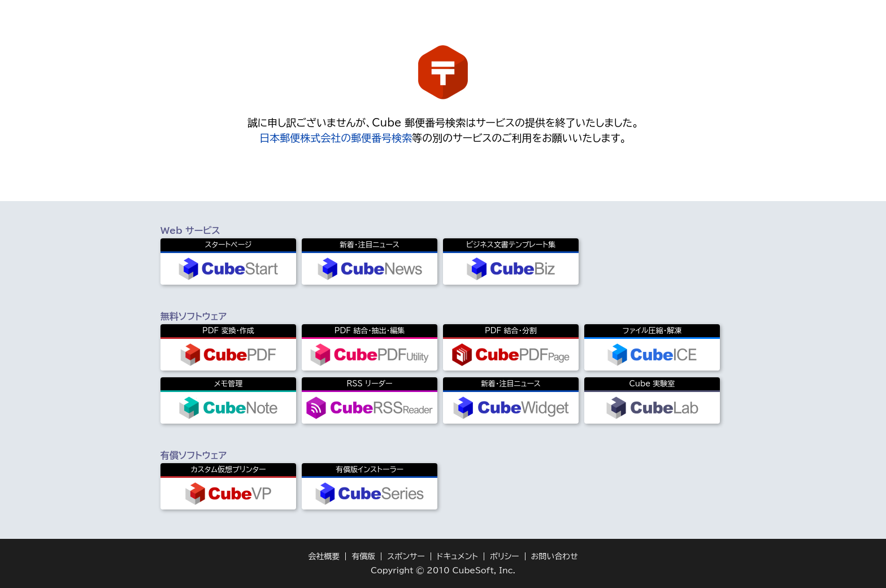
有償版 (363, 556)
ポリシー (505, 556)
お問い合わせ (555, 556)
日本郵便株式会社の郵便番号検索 (336, 138)
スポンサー (406, 556)
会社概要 (324, 556)
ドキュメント (457, 556)
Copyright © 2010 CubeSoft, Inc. (443, 570)
